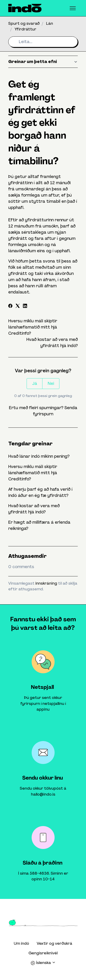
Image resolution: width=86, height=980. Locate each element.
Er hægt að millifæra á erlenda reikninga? (39, 525)
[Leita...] (43, 42)
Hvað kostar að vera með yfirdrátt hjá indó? (34, 509)
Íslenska (43, 963)
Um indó (21, 943)
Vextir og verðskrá (54, 943)
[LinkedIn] (25, 307)
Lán (50, 23)
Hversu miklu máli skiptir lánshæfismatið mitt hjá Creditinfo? (33, 327)
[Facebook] (10, 307)
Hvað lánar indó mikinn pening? (39, 456)
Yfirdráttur (25, 29)
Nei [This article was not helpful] (51, 383)
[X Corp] (18, 307)
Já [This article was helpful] (35, 383)
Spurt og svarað (24, 23)
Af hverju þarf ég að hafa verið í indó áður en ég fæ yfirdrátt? (40, 492)
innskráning (46, 583)
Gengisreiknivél (43, 953)
